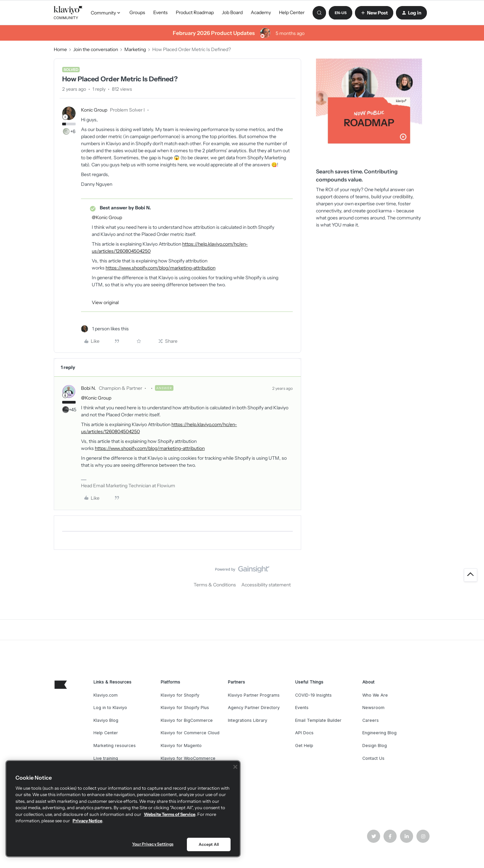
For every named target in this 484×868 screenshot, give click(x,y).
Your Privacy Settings (153, 844)
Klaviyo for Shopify (180, 695)
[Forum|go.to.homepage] (68, 13)
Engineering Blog (379, 733)
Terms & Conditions (215, 585)
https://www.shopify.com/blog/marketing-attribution (160, 268)
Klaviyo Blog (106, 720)
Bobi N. (89, 388)
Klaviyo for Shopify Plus (185, 708)
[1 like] (105, 329)
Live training (106, 758)
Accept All (209, 844)
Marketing (135, 49)
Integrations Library (248, 720)
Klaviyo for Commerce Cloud (190, 733)
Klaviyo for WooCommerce (188, 758)
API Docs (304, 733)
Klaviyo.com (106, 695)
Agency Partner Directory (254, 708)
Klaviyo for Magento (181, 746)
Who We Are (375, 695)
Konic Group (94, 110)
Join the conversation (96, 49)
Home (60, 49)
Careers (371, 720)
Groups (137, 12)
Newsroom (373, 708)
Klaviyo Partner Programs (254, 695)
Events (160, 12)
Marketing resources (115, 746)
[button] (340, 13)
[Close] (235, 767)
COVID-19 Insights (313, 695)
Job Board (232, 12)
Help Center (292, 12)
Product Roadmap (195, 12)
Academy (261, 12)
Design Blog (375, 746)
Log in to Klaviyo (110, 708)
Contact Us (373, 758)
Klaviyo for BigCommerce (187, 720)
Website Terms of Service (170, 814)
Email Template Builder (318, 720)
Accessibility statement (266, 585)
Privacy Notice (87, 821)
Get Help (304, 746)
